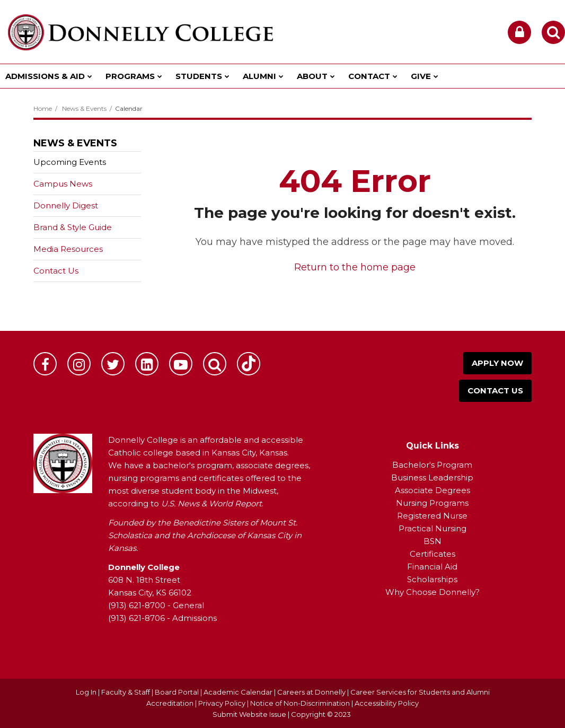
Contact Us (56, 271)
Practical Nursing (432, 528)
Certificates (432, 554)
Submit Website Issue (249, 714)
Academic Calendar (238, 692)
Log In (86, 692)
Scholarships (432, 579)
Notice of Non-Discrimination (301, 703)
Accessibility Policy (387, 703)
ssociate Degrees (435, 490)
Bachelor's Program (432, 465)
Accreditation (171, 703)
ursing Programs (436, 503)
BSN (432, 541)
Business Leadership (432, 477)
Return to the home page (355, 267)
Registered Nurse (432, 516)
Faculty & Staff (126, 692)
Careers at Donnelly (311, 692)
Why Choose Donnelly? (432, 592)
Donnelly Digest (82, 208)
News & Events (84, 108)
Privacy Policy (222, 703)
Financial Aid (432, 567)
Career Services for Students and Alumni (420, 692)
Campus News (63, 184)
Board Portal (177, 692)
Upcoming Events (70, 162)
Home (43, 108)
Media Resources (68, 249)
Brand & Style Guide (73, 227)
